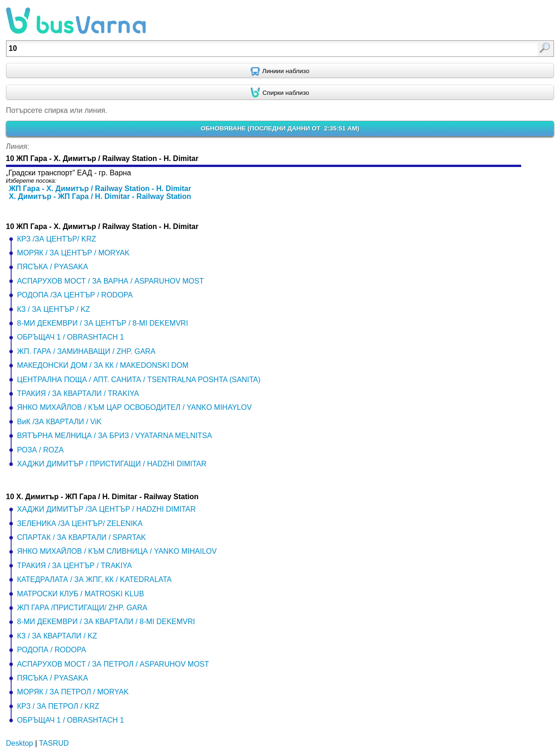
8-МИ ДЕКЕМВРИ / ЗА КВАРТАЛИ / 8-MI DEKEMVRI (106, 622)
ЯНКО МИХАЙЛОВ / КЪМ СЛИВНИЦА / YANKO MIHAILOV (117, 551)
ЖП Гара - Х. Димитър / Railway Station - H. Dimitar (100, 189)
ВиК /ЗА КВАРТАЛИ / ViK (59, 422)
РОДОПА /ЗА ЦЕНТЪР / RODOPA (75, 295)
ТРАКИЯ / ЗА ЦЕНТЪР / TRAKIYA (74, 566)
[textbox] (240, 49)
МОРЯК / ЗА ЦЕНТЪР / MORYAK (73, 253)
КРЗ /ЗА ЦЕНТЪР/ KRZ (57, 239)
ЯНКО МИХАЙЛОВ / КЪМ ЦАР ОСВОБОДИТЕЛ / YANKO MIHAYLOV (135, 407)
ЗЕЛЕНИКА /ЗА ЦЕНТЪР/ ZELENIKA (80, 523)
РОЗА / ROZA (40, 450)
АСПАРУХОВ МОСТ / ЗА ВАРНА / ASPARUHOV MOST (111, 281)
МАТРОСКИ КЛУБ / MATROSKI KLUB (81, 594)
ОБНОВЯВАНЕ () (280, 128)
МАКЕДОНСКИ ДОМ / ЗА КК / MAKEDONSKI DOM (103, 365)
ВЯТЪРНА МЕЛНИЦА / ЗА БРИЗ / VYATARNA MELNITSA (115, 436)
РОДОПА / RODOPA (52, 650)
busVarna (76, 21)
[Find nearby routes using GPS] (280, 71)
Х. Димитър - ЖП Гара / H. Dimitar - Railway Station (100, 196)
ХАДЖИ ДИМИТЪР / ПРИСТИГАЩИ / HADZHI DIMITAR (112, 464)
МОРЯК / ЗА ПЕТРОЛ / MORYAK (73, 692)
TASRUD (54, 743)
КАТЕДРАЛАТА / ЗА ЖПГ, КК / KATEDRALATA (94, 579)
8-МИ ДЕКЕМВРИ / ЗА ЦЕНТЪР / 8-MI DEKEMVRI (103, 323)
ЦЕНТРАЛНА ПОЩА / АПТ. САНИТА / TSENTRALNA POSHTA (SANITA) (139, 380)
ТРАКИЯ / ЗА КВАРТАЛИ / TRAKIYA (78, 393)
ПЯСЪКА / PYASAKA (53, 267)
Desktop (20, 743)
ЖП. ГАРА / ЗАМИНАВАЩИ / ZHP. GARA (86, 351)
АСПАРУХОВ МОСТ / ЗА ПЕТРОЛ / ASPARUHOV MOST (113, 664)
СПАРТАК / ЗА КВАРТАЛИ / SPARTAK (82, 537)
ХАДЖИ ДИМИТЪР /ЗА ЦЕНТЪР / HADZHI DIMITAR (106, 509)
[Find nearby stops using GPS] (280, 93)
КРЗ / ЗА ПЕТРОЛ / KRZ (58, 706)
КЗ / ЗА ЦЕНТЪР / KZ (54, 309)
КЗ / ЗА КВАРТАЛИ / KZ (57, 636)
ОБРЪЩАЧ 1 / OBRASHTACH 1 (71, 337)
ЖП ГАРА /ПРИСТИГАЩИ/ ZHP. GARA (82, 608)
